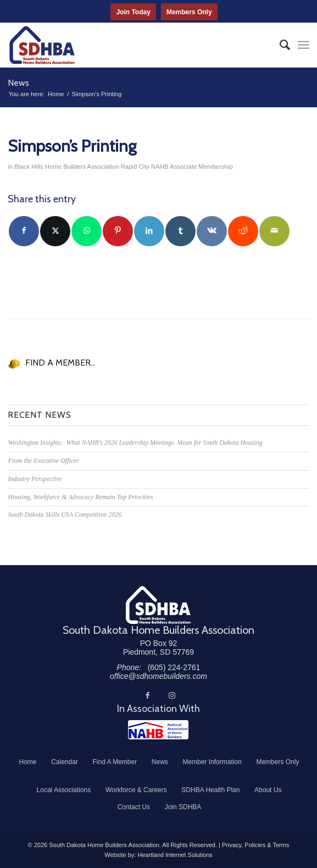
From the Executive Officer (43, 461)
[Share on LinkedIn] (149, 231)
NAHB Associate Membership (192, 167)
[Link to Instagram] (172, 695)
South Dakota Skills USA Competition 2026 (65, 515)
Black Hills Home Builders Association (66, 167)
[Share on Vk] (212, 231)
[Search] (279, 45)
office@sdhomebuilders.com (158, 676)
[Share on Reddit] (243, 231)
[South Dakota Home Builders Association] (128, 45)
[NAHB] (158, 730)
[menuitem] (279, 45)
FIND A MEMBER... (60, 363)
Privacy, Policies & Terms (255, 845)
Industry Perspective (35, 479)
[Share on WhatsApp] (87, 231)
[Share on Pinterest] (118, 231)
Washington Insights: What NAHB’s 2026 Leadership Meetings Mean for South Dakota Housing (135, 443)
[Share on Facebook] (24, 231)
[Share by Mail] (274, 231)
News (18, 83)
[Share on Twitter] (55, 231)
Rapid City (135, 167)
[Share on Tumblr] (180, 231)
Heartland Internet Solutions (175, 855)
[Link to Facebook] (148, 695)
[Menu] (304, 45)
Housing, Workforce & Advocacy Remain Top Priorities (80, 497)
